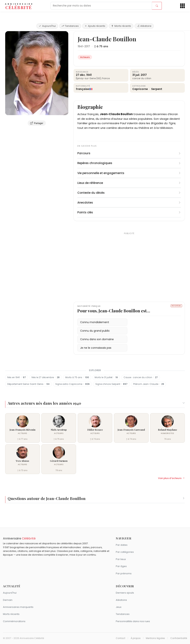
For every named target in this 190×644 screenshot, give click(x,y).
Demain (8, 600)
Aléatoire (144, 15)
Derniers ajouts (125, 593)
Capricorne (140, 89)
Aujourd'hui (47, 15)
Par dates (122, 545)
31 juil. (136, 75)
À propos (136, 638)
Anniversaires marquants (18, 607)
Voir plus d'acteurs (171, 478)
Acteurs (23, 27)
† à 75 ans (101, 46)
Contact (121, 638)
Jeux (119, 607)
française (82, 89)
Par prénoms (124, 573)
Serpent (157, 89)
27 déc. (81, 75)
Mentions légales (155, 638)
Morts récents (121, 15)
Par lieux (121, 559)
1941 (80, 46)
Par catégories (125, 552)
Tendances (70, 15)
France (106, 78)
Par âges (121, 566)
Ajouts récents (95, 15)
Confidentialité (179, 638)
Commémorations (14, 621)
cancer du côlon (142, 78)
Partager (37, 123)
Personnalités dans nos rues (133, 621)
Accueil (11, 27)
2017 (87, 46)
